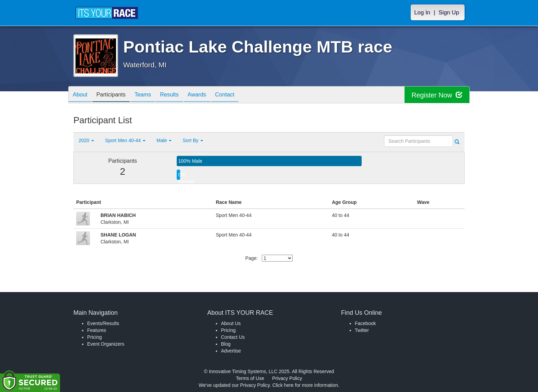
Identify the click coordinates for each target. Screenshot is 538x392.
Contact (239, 95)
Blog (226, 344)
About (81, 95)
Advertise (231, 351)
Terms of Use (250, 378)
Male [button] (164, 140)
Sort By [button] (193, 140)
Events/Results (103, 323)
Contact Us (233, 337)
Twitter (362, 330)
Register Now (437, 95)
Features (97, 330)
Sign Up (449, 13)
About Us (231, 323)
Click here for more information (305, 385)
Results (178, 95)
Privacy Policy (287, 378)
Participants (115, 95)
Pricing (95, 337)
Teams (149, 95)
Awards (209, 95)
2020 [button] (86, 140)
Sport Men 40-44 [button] (125, 140)
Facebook (365, 323)
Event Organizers (106, 344)
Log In (422, 13)
